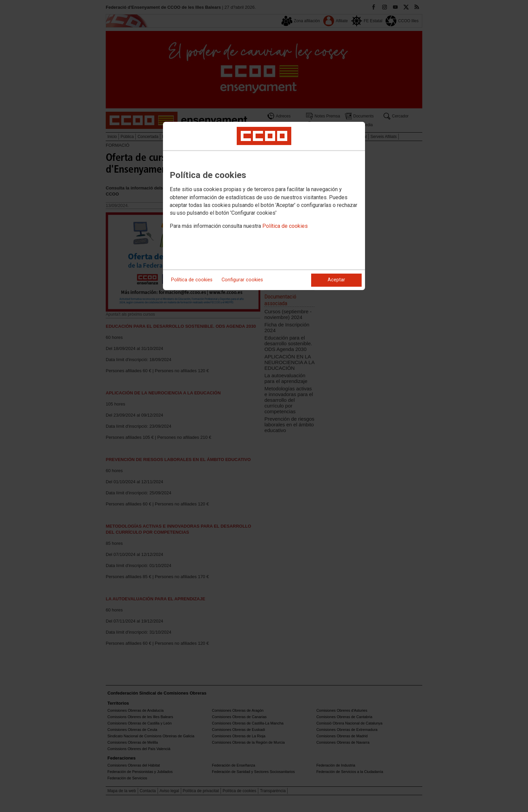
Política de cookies (285, 226)
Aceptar (336, 280)
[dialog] (264, 206)
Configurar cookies (242, 280)
